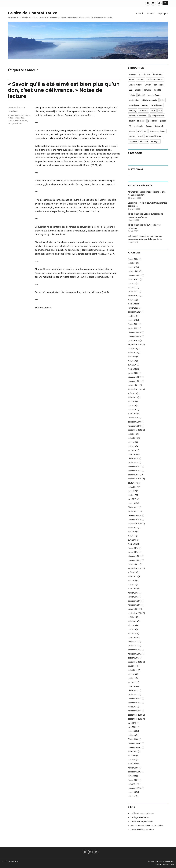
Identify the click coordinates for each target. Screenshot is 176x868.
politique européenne (138, 116)
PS (130, 126)
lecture (11, 121)
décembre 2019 (135, 377)
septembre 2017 (135, 479)
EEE (131, 90)
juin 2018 (132, 442)
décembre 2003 (135, 772)
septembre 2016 (135, 524)
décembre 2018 (135, 422)
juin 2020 (132, 357)
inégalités (20, 118)
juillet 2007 (133, 751)
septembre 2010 (135, 719)
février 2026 (133, 259)
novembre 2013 (135, 654)
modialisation (21, 121)
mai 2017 (132, 495)
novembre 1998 (135, 788)
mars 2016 (132, 544)
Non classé (13, 111)
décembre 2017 (135, 467)
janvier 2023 (133, 292)
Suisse (149, 126)
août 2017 (132, 483)
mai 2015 (132, 585)
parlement (143, 111)
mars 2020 (132, 369)
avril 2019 (132, 410)
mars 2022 (132, 304)
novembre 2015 (135, 560)
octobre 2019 (134, 385)
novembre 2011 (135, 711)
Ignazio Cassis (154, 95)
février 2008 (133, 739)
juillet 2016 (133, 528)
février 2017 (133, 507)
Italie (163, 100)
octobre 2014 (134, 609)
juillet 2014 (133, 621)
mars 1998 (132, 792)
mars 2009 (132, 731)
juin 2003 (132, 776)
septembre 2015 (135, 568)
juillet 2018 (133, 438)
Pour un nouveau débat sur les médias (147, 826)
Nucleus (151, 861)
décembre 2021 (135, 312)
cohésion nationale (155, 80)
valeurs (132, 136)
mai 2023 (132, 283)
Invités (151, 14)
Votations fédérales (154, 136)
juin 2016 (132, 532)
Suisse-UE (159, 126)
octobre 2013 (134, 658)
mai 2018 (132, 446)
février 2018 (133, 458)
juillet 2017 (133, 487)
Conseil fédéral (136, 85)
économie (133, 142)
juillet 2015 (133, 576)
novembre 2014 (135, 605)
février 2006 (133, 768)
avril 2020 (132, 365)
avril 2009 (132, 727)
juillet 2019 (133, 397)
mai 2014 (132, 629)
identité (142, 95)
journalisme (134, 105)
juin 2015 (132, 581)
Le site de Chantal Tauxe (33, 13)
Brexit (132, 80)
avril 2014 (132, 634)
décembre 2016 (135, 515)
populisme (153, 121)
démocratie (159, 85)
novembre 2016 (135, 520)
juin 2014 (132, 625)
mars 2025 (132, 267)
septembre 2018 (135, 430)
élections (144, 142)
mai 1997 (132, 796)
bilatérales (158, 74)
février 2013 (133, 690)
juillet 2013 (133, 670)
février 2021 (133, 324)
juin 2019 (132, 401)
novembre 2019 (135, 381)
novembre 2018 (135, 426)
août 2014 (132, 617)
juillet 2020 (133, 353)
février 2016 (133, 548)
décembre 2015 (135, 556)
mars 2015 (132, 589)
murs (10, 124)
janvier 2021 (133, 328)
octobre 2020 (134, 340)
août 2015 (132, 572)
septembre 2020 (135, 344)
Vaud (140, 136)
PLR (160, 111)
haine (27, 115)
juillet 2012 (133, 707)
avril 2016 (132, 540)
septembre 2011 (135, 715)
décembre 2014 (135, 601)
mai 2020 (132, 361)
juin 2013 (132, 674)
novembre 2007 (135, 747)
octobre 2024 (134, 271)
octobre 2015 (134, 564)
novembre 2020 (135, 336)
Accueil (139, 14)
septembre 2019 (135, 389)
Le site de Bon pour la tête (142, 822)
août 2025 (132, 263)
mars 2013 (132, 686)
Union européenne (158, 131)
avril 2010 (132, 723)
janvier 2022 (133, 308)
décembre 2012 (135, 699)
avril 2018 (132, 450)
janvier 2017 (133, 511)
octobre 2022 (134, 296)
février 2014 (133, 642)
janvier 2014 (133, 646)
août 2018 (132, 434)
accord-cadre (145, 74)
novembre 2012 (135, 703)
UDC (139, 131)
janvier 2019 (133, 418)
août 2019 (132, 393)
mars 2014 (132, 637)
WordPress (169, 864)
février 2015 (133, 593)
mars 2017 (132, 503)
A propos (163, 14)
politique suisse (157, 116)
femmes (148, 90)
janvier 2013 (133, 695)
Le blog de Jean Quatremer (142, 813)
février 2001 (133, 780)
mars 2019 (132, 414)
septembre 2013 (135, 662)
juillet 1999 (133, 784)
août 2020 (132, 349)
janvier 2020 (133, 373)
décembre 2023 (135, 275)
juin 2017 (132, 491)
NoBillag (133, 111)
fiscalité (158, 90)
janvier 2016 (133, 552)
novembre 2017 (135, 471)
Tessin (132, 131)
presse (163, 121)
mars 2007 (132, 764)
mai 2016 (132, 536)
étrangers (155, 142)
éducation (19, 115)
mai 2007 (132, 760)
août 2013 (132, 666)
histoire (11, 118)
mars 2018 (132, 454)
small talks (18, 124)
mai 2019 (132, 405)
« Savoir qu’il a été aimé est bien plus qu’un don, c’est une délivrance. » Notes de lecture (64, 90)
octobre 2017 (134, 475)
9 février (133, 74)
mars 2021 (132, 320)
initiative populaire (150, 100)
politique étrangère (137, 121)
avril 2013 (132, 682)
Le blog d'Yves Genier (140, 817)
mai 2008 (132, 735)
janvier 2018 (133, 463)
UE (146, 131)
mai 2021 (132, 316)
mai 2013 (132, 678)
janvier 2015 (133, 597)
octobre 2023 (134, 279)
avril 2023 (132, 288)
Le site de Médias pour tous (142, 830)
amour (11, 115)
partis (153, 111)
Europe (138, 90)
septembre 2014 (135, 613)
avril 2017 (132, 499)
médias (145, 105)
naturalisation (157, 105)
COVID (148, 85)
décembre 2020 (135, 332)
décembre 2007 (135, 743)
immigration (134, 100)
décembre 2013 (135, 650)
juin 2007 (132, 756)
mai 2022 (132, 300)
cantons (140, 80)
